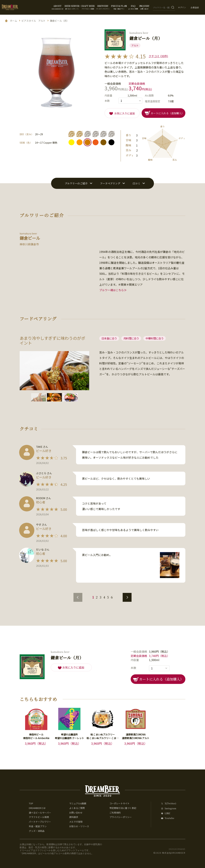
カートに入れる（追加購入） (167, 113)
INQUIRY (144, 7)
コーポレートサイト (119, 803)
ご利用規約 (115, 813)
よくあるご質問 (77, 808)
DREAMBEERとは (37, 808)
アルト (135, 45)
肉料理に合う (131, 338)
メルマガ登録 (76, 822)
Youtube (169, 818)
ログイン (182, 7)
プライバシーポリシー (121, 817)
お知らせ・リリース (79, 826)
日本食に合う (109, 338)
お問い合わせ (76, 813)
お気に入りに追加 (124, 113)
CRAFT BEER (88, 7)
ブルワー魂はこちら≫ (113, 290)
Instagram (170, 808)
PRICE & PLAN (119, 7)
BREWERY (103, 7)
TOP (31, 803)
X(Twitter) (170, 804)
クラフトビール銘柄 (39, 817)
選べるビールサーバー (40, 813)
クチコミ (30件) (158, 56)
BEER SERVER (72, 7)
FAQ (133, 7)
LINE (167, 813)
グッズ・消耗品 (37, 831)
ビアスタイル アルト (33, 21)
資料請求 (74, 817)
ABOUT (57, 7)
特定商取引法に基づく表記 (123, 808)
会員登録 (195, 7)
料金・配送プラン (38, 826)
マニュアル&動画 (78, 803)
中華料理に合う (155, 338)
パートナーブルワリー (40, 822)
